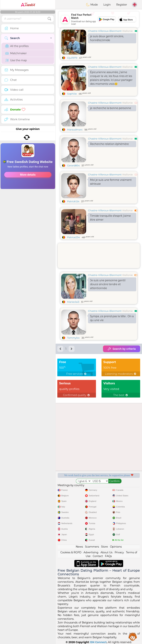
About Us (106, 552)
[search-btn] (49, 19)
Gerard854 (73, 165)
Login (107, 5)
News (79, 547)
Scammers (92, 547)
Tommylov (73, 338)
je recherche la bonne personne (111, 108)
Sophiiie (72, 94)
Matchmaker (16, 53)
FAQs (108, 556)
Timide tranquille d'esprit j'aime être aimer (110, 218)
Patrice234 (73, 237)
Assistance (133, 637)
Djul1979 (72, 58)
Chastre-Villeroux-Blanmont (105, 31)
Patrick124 (73, 201)
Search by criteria (122, 349)
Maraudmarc (75, 130)
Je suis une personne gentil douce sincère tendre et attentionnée (108, 284)
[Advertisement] (99, 19)
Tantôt (28, 5)
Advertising (91, 552)
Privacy (119, 552)
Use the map (16, 60)
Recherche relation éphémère (109, 144)
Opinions (116, 547)
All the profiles (17, 46)
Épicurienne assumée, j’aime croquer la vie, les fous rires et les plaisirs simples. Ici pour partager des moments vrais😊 (111, 78)
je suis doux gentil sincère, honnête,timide (107, 38)
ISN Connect (98, 642)
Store (105, 547)
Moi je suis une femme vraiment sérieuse (111, 182)
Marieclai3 (73, 302)
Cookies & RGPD (71, 552)
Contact (98, 556)
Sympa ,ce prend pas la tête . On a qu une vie (112, 318)
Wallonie (127, 31)
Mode (92, 5)
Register (122, 5)
